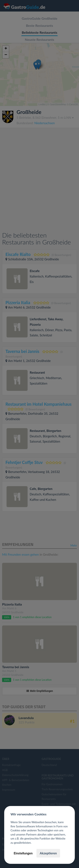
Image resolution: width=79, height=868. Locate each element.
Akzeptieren (48, 853)
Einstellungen (23, 853)
